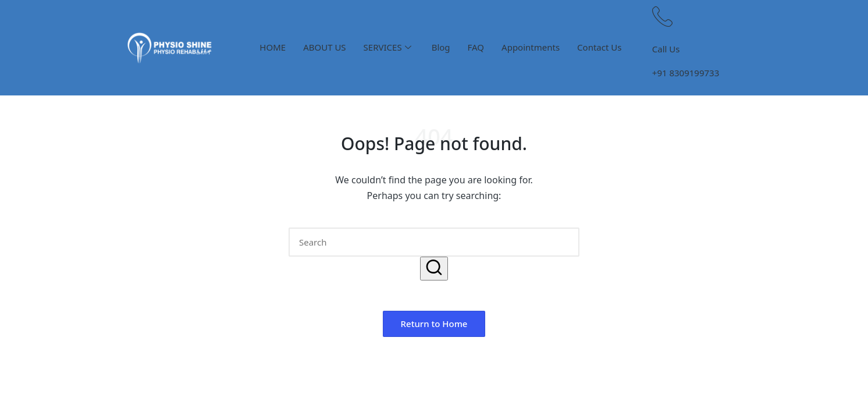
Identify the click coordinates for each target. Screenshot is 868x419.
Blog (441, 47)
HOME (273, 47)
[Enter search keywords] (434, 242)
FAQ (476, 47)
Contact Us (599, 47)
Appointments (531, 47)
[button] (434, 269)
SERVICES (387, 47)
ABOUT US (324, 47)
